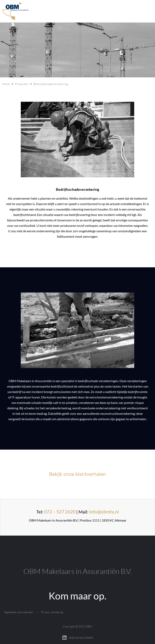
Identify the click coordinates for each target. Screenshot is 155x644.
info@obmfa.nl (104, 512)
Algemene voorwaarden (19, 612)
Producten (22, 84)
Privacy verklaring (52, 612)
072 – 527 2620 (60, 512)
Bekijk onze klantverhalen (78, 474)
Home (6, 84)
